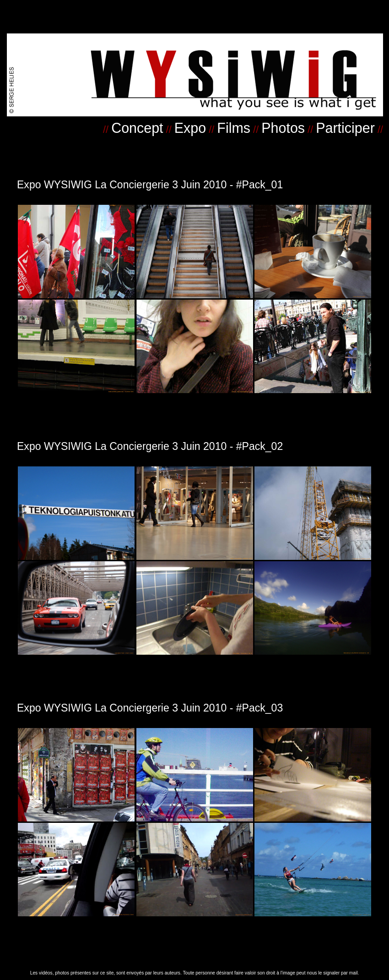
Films (234, 128)
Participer (345, 128)
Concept (137, 128)
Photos (283, 128)
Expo (190, 128)
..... (314, 55)
